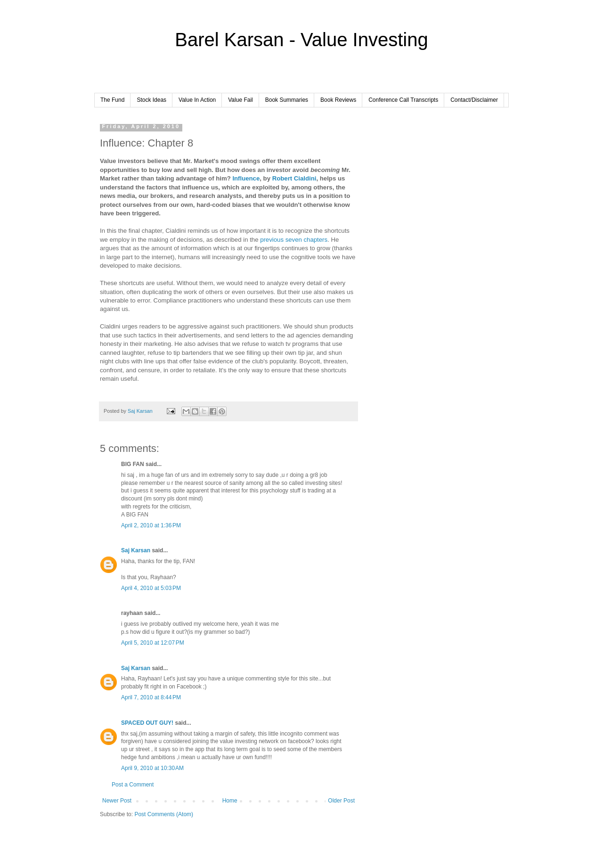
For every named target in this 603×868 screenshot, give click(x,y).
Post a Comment (133, 785)
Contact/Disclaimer (474, 100)
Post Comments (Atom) (164, 814)
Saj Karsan (136, 550)
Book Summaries (287, 100)
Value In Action (197, 100)
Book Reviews (338, 100)
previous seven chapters (294, 240)
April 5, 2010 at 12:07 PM (153, 643)
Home (230, 801)
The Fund (112, 100)
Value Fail (240, 100)
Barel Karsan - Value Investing (301, 40)
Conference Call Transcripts (403, 100)
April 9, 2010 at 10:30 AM (152, 768)
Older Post (341, 801)
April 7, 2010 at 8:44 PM (151, 697)
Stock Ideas (151, 100)
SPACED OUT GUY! (147, 723)
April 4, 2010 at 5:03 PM (151, 588)
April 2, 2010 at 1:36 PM (151, 525)
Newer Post (117, 801)
